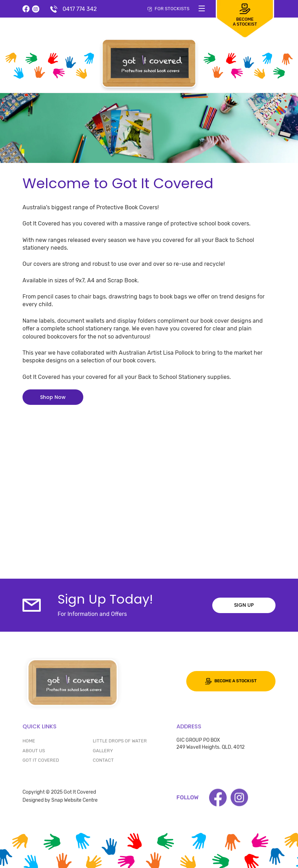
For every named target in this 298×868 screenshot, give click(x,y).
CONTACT (103, 762)
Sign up (244, 605)
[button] (53, 397)
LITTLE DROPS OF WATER (120, 743)
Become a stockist (231, 681)
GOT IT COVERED (41, 762)
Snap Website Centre (74, 802)
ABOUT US (34, 753)
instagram (36, 9)
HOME (29, 743)
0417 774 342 (80, 9)
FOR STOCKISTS (169, 9)
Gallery (103, 753)
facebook (26, 9)
